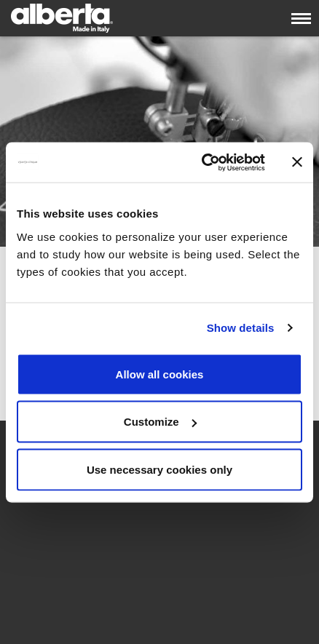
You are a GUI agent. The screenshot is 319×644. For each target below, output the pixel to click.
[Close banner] (297, 162)
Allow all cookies (160, 374)
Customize (160, 422)
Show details (241, 328)
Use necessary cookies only (159, 469)
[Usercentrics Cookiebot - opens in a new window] (202, 162)
